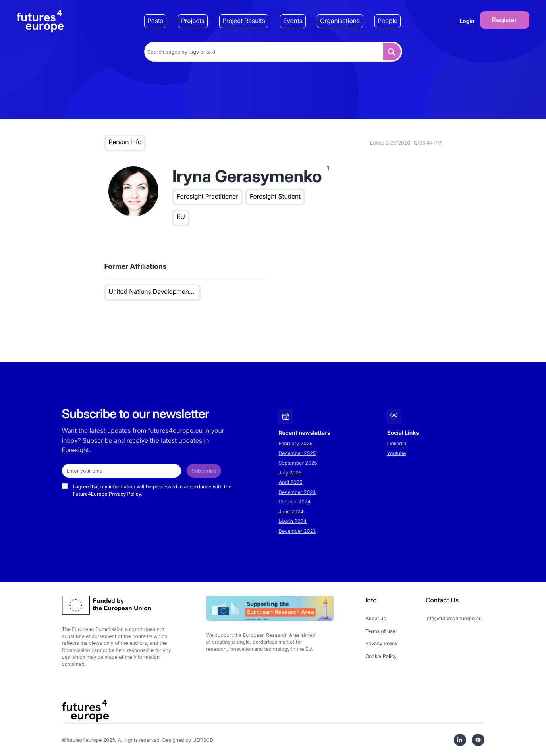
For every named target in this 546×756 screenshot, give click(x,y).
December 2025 (297, 453)
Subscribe (204, 471)
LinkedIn (397, 443)
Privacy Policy (125, 494)
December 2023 (297, 531)
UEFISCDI (204, 740)
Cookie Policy (381, 656)
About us (376, 618)
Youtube (397, 453)
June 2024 (291, 512)
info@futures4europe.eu (454, 618)
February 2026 (296, 443)
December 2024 (297, 492)
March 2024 (293, 521)
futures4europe (84, 740)
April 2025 (291, 482)
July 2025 (290, 473)
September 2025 (298, 463)
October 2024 (295, 502)
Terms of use (380, 631)
